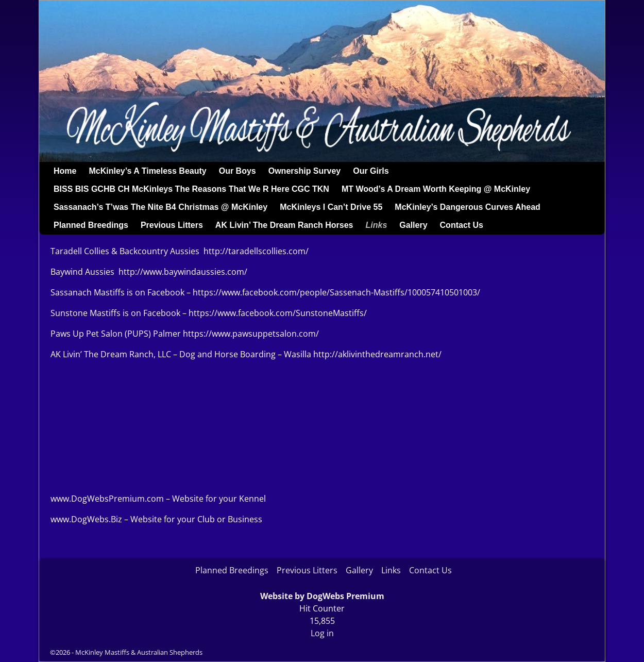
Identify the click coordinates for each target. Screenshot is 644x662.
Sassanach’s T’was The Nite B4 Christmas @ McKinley (160, 207)
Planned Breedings (91, 225)
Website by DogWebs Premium (322, 596)
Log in (322, 633)
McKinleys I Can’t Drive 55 (331, 207)
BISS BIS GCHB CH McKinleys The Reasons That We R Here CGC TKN (191, 189)
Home (65, 171)
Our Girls (371, 171)
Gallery (413, 225)
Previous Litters (172, 225)
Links (377, 225)
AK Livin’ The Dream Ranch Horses (284, 225)
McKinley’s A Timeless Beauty (147, 171)
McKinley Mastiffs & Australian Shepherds (139, 652)
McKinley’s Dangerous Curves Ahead (467, 207)
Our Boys (238, 171)
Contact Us (462, 225)
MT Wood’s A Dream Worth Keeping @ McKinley (436, 189)
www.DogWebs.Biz (86, 519)
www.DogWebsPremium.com (108, 499)
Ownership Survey (305, 171)
